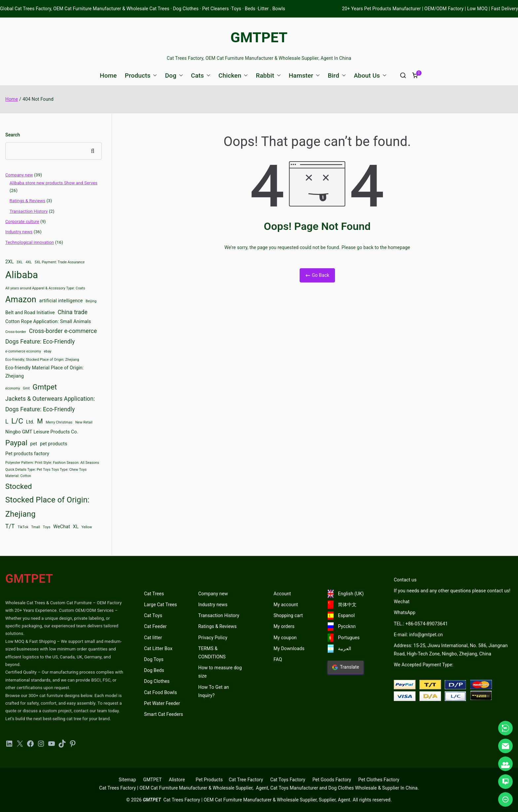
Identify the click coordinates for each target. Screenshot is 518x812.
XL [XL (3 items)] (76, 527)
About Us (370, 75)
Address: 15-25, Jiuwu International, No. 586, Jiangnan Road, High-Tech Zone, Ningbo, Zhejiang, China (451, 650)
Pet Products (209, 780)
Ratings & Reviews (27, 201)
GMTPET (259, 37)
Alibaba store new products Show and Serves (54, 183)
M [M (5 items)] (40, 421)
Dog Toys (154, 659)
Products (141, 75)
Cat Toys (153, 615)
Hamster (304, 75)
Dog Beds (154, 670)
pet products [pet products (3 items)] (54, 444)
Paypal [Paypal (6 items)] (16, 443)
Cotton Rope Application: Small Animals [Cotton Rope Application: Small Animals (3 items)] (48, 322)
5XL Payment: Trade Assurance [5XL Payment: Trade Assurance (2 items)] (60, 262)
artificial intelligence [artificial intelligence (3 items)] (61, 301)
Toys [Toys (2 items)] (47, 527)
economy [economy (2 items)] (13, 388)
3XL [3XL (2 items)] (20, 262)
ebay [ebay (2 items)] (48, 351)
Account (282, 594)
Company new (19, 175)
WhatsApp (405, 612)
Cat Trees (154, 594)
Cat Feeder (155, 626)
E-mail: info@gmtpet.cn (418, 635)
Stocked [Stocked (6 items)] (19, 486)
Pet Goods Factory (332, 780)
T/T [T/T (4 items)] (10, 526)
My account (286, 605)
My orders (284, 626)
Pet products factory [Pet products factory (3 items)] (27, 454)
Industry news (19, 232)
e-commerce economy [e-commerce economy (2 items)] (23, 351)
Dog (174, 75)
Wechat (402, 602)
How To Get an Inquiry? (214, 691)
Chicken (233, 75)
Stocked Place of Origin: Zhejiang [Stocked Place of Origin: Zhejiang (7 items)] (47, 507)
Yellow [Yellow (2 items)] (87, 527)
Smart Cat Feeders (164, 714)
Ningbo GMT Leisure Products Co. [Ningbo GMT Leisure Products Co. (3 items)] (42, 432)
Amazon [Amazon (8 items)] (21, 299)
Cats (201, 75)
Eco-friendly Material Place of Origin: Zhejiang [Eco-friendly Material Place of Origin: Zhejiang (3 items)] (44, 372)
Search (13, 135)
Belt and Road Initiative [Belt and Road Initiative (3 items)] (30, 313)
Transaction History (29, 211)
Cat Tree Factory (246, 780)
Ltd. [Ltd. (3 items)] (30, 422)
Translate (346, 667)
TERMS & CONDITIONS (212, 653)
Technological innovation (30, 242)
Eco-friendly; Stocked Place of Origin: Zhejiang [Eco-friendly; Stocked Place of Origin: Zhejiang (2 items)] (42, 360)
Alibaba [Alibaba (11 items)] (22, 275)
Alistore (177, 780)
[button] (154, 75)
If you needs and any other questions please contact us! (452, 591)
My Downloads (289, 648)
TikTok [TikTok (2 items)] (23, 527)
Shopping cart (288, 615)
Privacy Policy (213, 638)
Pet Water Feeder (162, 703)
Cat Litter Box (158, 648)
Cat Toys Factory (288, 780)
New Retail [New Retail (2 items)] (84, 422)
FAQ (278, 659)
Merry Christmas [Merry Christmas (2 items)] (59, 422)
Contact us (405, 580)
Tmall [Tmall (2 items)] (36, 527)
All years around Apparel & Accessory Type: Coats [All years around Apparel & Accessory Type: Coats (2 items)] (45, 288)
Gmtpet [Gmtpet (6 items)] (45, 387)
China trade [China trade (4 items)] (73, 312)
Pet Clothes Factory (379, 780)
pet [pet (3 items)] (34, 444)
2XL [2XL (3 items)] (9, 262)
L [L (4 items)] (7, 422)
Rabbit (268, 75)
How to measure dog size (220, 672)
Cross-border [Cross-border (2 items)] (16, 332)
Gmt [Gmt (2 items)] (26, 388)
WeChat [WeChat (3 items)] (62, 527)
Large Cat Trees (161, 605)
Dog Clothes (157, 681)
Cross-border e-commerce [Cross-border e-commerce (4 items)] (63, 331)
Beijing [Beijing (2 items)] (91, 301)
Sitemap (127, 780)
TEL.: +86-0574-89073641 (421, 624)
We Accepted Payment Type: (424, 665)
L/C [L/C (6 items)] (17, 421)
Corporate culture (22, 221)
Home (108, 75)
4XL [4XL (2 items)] (29, 262)
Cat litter (153, 638)
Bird (337, 75)
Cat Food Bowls (161, 692)
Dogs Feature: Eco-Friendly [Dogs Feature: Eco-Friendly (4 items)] (40, 342)
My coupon (285, 638)
